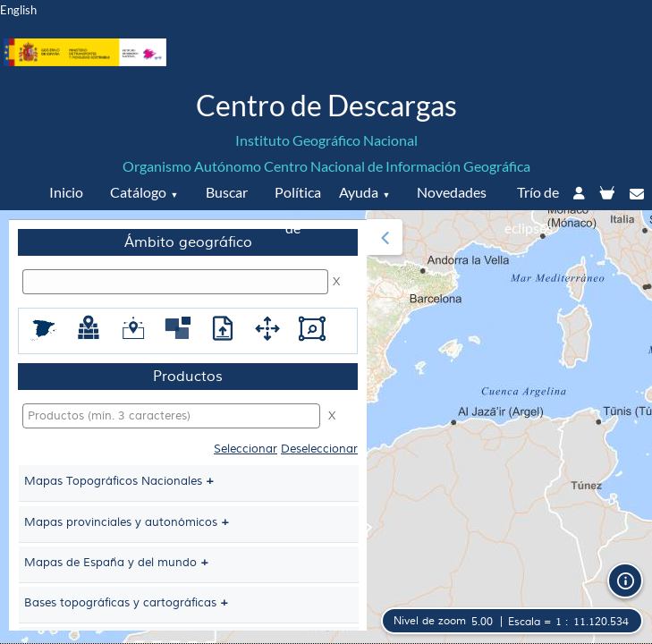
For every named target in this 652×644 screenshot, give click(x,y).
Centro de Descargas (326, 105)
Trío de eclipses (532, 210)
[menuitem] (188, 425)
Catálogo (138, 192)
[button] (385, 237)
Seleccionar (246, 449)
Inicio (66, 192)
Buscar (227, 192)
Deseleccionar (319, 449)
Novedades (452, 192)
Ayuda (359, 192)
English (18, 10)
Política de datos (296, 228)
